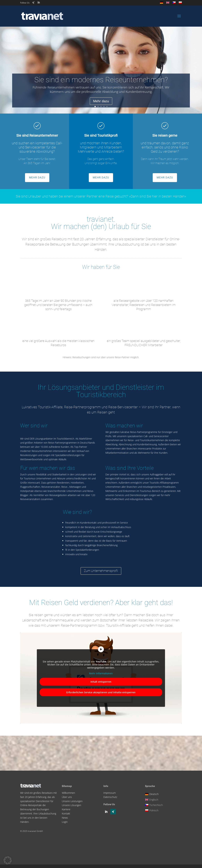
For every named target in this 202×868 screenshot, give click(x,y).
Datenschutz (110, 797)
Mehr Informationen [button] (101, 673)
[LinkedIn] (39, 3)
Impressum (110, 793)
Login (65, 822)
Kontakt (66, 813)
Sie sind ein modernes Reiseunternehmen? (101, 80)
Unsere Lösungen (71, 805)
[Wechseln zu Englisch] (168, 4)
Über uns (67, 797)
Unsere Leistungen (72, 801)
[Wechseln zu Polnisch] (180, 4)
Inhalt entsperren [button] (101, 682)
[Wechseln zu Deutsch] (154, 794)
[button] (8, 860)
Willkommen (68, 793)
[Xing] (33, 3)
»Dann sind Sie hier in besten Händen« (158, 196)
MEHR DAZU (37, 178)
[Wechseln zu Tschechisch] (174, 4)
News (65, 818)
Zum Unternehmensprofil (101, 571)
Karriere (66, 809)
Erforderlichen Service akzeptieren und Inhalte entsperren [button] (101, 692)
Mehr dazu (101, 101)
